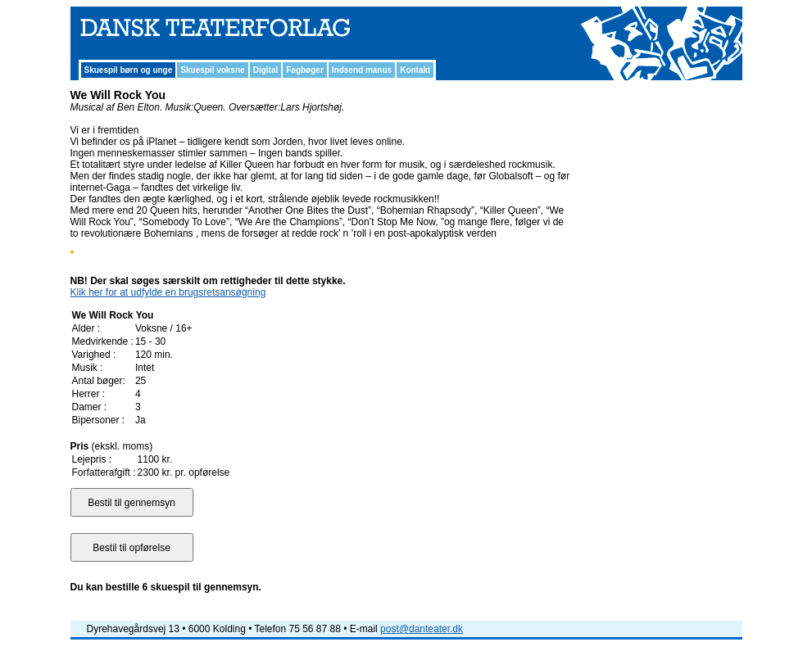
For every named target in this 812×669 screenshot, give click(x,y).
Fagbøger (305, 70)
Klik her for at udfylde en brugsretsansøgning (168, 292)
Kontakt (415, 70)
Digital (266, 70)
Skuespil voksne (212, 70)
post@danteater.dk (422, 629)
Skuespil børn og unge (129, 70)
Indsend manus (362, 70)
